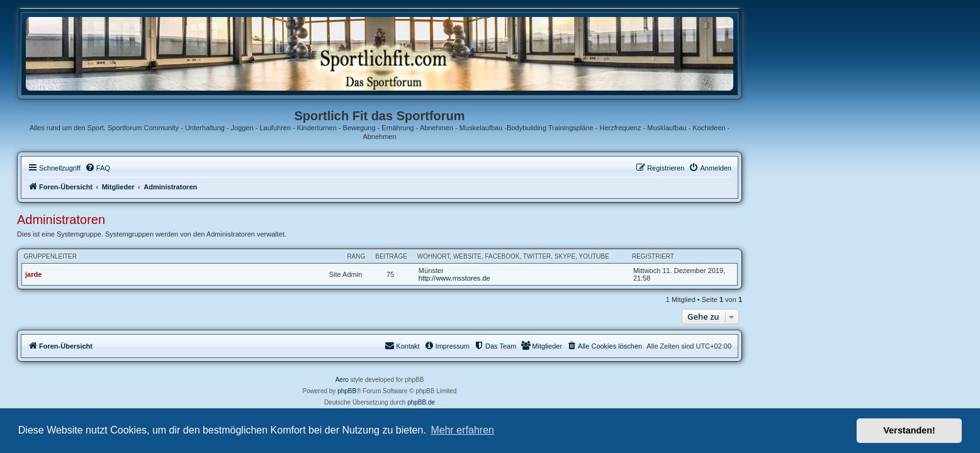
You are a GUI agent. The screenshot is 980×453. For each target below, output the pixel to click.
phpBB (458, 391)
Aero (452, 380)
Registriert (763, 256)
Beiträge (502, 256)
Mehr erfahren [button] (462, 430)
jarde (144, 274)
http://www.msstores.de (565, 278)
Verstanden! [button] (910, 430)
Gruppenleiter (161, 256)
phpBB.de (532, 402)
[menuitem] (208, 168)
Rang (467, 256)
